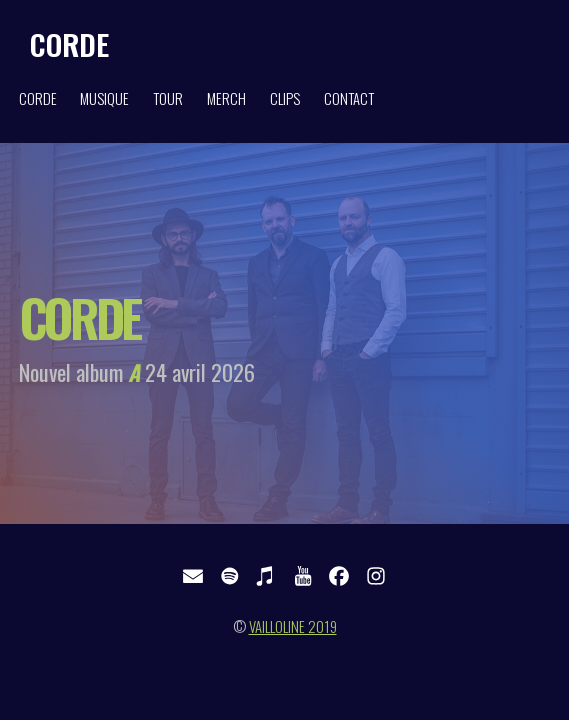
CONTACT (349, 98)
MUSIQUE (104, 98)
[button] (193, 576)
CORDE (69, 43)
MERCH (226, 98)
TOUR (168, 98)
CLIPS (285, 98)
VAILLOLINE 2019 (293, 626)
